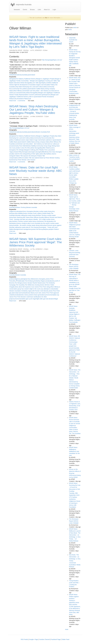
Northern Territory (20, 207)
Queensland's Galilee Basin (36, 89)
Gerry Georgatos (28, 211)
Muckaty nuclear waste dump (43, 211)
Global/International (15, 75)
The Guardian (20, 285)
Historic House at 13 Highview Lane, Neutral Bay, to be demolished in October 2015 (75, 406)
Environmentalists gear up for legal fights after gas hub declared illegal (36, 299)
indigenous (13, 211)
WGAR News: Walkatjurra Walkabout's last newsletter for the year (74, 451)
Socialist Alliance (44, 217)
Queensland (31, 75)
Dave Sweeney (18, 217)
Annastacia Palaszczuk (24, 99)
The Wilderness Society (32, 285)
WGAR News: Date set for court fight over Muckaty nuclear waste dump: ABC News (36, 171)
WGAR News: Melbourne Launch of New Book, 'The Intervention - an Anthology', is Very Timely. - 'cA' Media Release (75, 535)
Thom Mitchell (23, 146)
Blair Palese (51, 85)
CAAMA (49, 83)
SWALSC (21, 158)
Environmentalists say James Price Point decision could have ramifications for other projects (34, 297)
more (67, 629)
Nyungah (38, 152)
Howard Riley (18, 152)
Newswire (17, 10)
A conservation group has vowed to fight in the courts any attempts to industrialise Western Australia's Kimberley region (35, 289)
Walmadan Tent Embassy (26, 281)
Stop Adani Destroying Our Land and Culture (29, 87)
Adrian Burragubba (32, 93)
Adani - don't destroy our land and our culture (43, 144)
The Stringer (20, 150)
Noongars (25, 152)
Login (54, 10)
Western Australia (41, 132)
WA (14, 281)
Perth (48, 132)
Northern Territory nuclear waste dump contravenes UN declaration (33, 221)
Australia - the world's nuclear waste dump (26, 225)
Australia (24, 75)
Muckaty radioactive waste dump (25, 215)
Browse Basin (30, 293)
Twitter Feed (65, 639)
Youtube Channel (44, 639)
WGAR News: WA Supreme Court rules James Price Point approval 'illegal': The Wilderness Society (36, 242)
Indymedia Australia (24, 5)
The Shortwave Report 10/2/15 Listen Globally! (74, 266)
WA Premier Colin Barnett (40, 291)
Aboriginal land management (22, 229)
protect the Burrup (37, 229)
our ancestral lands (20, 93)
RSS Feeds (24, 639)
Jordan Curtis (20, 148)
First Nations (20, 79)
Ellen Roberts (47, 148)
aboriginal (12, 79)
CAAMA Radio (46, 213)
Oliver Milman (17, 91)
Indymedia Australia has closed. (73, 40)
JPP (17, 281)
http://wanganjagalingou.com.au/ (52, 60)
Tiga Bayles (42, 83)
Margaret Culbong (30, 150)
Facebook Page (56, 639)
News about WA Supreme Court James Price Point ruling (32, 287)
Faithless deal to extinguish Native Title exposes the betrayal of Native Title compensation (33, 156)
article (75, 28)
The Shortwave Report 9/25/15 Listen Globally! (74, 521)
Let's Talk (35, 83)
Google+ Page (33, 639)
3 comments (21, 101)
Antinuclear (43, 225)
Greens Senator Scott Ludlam (32, 213)
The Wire (27, 148)
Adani (45, 87)
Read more (13, 101)
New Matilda (32, 146)
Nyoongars (32, 152)
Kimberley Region (40, 281)
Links (39, 10)
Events (25, 10)
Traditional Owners (30, 79)
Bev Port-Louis (46, 150)
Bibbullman (45, 152)
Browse (32, 10)
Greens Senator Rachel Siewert (32, 283)
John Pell (39, 150)
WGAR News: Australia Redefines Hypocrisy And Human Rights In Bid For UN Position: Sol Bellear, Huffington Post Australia (75, 314)
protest (11, 279)
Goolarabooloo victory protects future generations (30, 295)
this (46, 18)
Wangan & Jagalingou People (45, 79)
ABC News (26, 217)
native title (43, 154)
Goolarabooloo (50, 281)
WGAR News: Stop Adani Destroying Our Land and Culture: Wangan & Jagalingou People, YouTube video (34, 110)
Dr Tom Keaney (34, 227)
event (70, 30)
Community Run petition (20, 89)
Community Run (39, 138)
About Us (47, 10)
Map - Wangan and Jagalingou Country (38, 81)
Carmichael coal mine (29, 91)
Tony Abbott (31, 279)
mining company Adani (42, 142)
